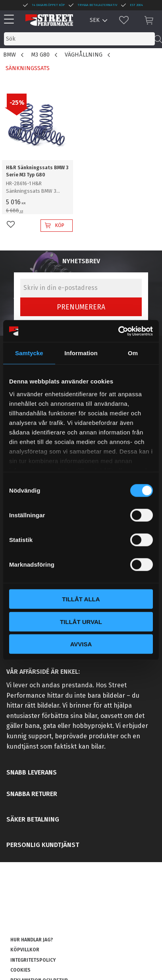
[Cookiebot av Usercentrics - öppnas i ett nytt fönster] (118, 331)
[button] (11, 20)
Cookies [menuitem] (20, 970)
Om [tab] (133, 353)
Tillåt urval (81, 621)
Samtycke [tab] (29, 353)
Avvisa (81, 644)
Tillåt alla (81, 599)
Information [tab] (81, 353)
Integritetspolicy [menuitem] (33, 960)
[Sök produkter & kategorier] (79, 39)
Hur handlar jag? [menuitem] (32, 940)
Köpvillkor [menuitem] (25, 950)
